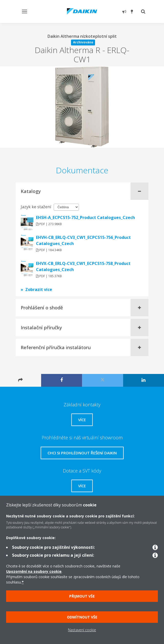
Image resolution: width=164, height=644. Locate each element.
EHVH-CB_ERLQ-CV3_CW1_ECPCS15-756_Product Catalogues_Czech (83, 240)
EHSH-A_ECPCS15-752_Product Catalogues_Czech (85, 217)
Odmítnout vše (82, 617)
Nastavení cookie (82, 630)
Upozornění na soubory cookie (34, 571)
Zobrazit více (39, 289)
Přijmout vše (82, 596)
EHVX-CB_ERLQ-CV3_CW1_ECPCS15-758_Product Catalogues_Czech (83, 266)
